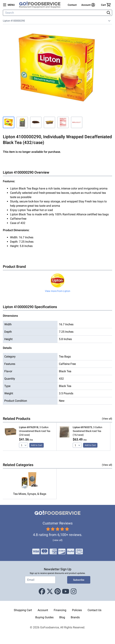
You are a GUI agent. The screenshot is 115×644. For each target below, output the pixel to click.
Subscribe (79, 580)
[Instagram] (74, 592)
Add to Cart (37, 445)
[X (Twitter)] (50, 592)
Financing (60, 610)
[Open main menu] (9, 5)
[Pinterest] (58, 592)
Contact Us (94, 610)
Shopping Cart (23, 610)
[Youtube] (66, 592)
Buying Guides (44, 617)
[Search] (54, 13)
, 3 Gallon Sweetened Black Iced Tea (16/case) (88, 431)
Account (43, 610)
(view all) (58, 540)
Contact (72, 5)
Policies (77, 610)
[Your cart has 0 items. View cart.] (106, 5)
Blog (62, 617)
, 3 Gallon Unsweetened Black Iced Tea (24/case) (35, 431)
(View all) (107, 419)
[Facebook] (42, 592)
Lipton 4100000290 (14, 21)
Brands (75, 617)
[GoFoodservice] (41, 5)
